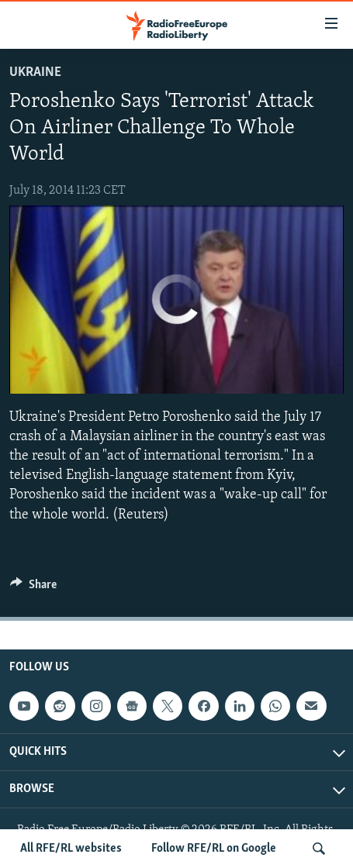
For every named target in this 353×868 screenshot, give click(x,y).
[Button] (33, 588)
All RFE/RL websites (71, 849)
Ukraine (35, 72)
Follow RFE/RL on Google (214, 849)
